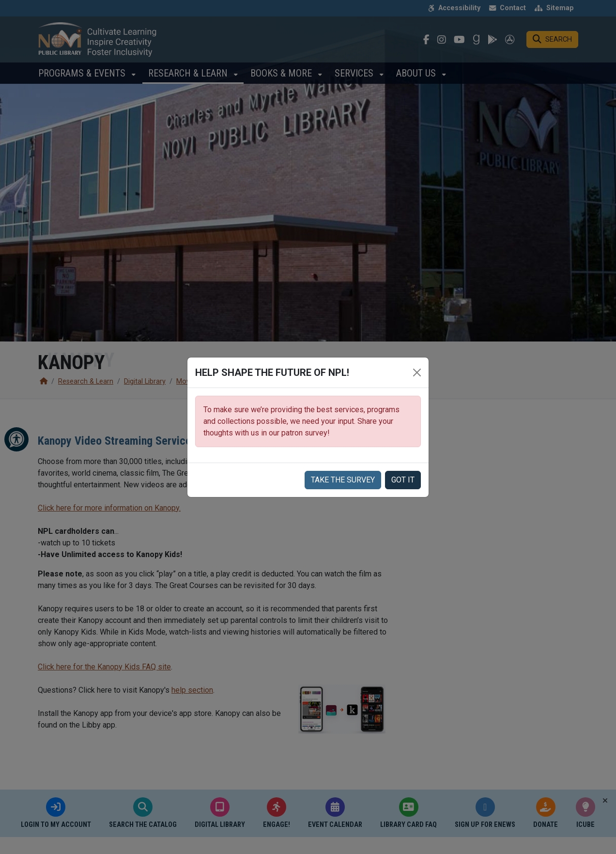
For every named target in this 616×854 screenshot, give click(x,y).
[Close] (417, 373)
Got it (403, 480)
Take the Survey (343, 480)
